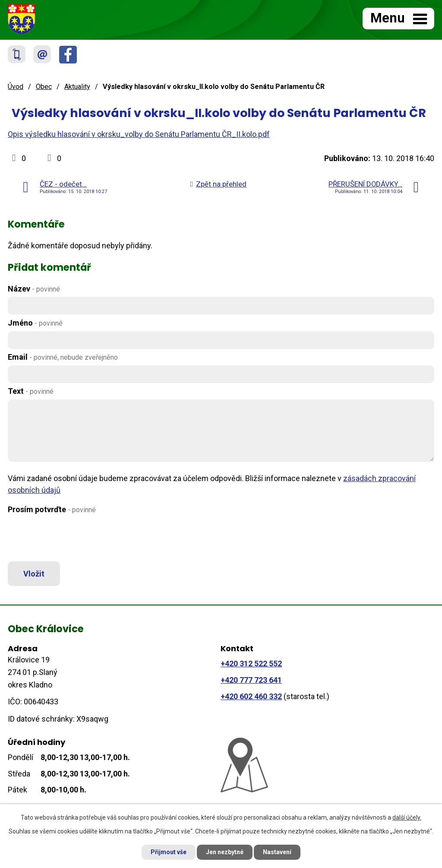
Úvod (16, 87)
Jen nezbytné (225, 852)
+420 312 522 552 (251, 664)
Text (31, 391)
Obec (44, 87)
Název (34, 289)
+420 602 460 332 (251, 696)
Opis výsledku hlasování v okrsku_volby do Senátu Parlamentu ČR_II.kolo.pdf (139, 134)
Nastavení (277, 852)
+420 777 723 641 (251, 680)
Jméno (35, 323)
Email (63, 357)
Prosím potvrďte (52, 509)
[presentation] (71, 538)
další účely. (407, 817)
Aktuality (77, 87)
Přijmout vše (169, 852)
